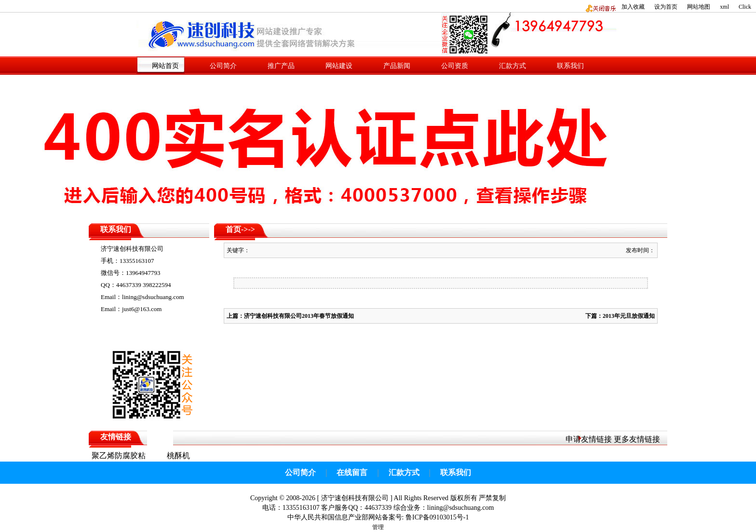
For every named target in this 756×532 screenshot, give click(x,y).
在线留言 (352, 472)
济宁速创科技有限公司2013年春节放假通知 (299, 316)
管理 (378, 527)
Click (745, 7)
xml (724, 7)
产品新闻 (397, 66)
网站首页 (165, 66)
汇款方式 (513, 66)
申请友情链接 (589, 439)
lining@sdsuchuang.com (461, 508)
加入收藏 (633, 7)
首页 (233, 229)
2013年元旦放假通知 (629, 316)
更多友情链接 (637, 439)
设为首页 (666, 7)
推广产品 (281, 66)
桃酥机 (178, 456)
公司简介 (223, 66)
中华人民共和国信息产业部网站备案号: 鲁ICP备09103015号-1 (378, 517)
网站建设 (339, 66)
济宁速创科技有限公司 (355, 498)
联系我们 (570, 66)
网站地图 (699, 7)
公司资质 (455, 66)
